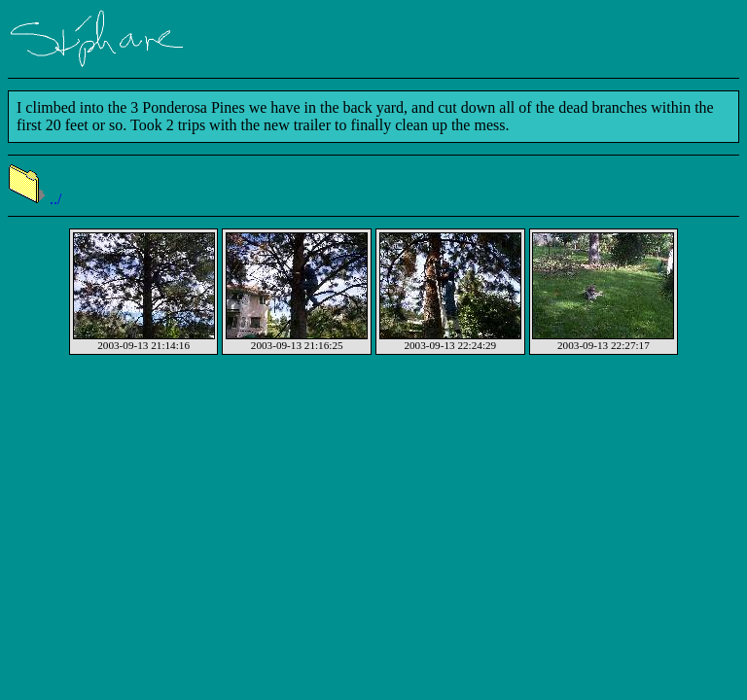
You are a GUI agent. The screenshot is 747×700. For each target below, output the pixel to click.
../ (35, 199)
